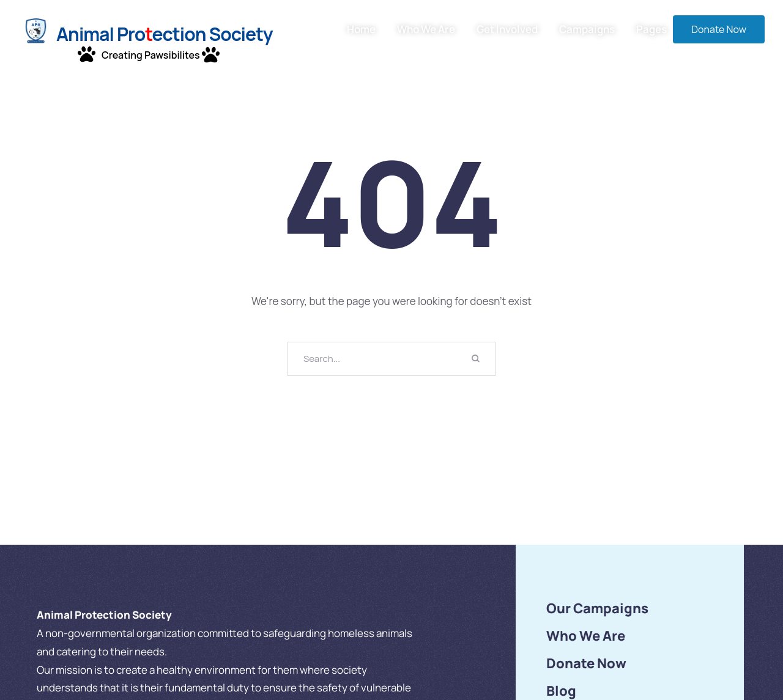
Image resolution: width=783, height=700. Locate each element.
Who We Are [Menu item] (426, 29)
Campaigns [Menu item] (587, 29)
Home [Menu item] (361, 29)
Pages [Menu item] (651, 29)
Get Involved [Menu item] (507, 29)
